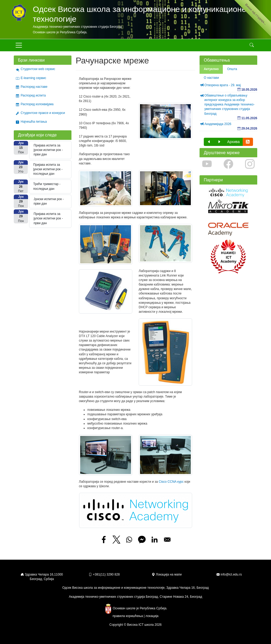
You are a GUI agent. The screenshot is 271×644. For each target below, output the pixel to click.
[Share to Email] (167, 540)
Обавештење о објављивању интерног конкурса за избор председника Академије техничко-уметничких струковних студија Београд (229, 105)
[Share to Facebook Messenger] (142, 540)
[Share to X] (116, 540)
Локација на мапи (167, 574)
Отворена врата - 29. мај (223, 85)
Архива (234, 142)
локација (152, 616)
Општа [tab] (232, 69)
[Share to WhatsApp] (129, 540)
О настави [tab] (211, 78)
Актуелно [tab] (211, 69)
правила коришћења (128, 616)
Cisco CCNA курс (171, 482)
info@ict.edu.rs (231, 574)
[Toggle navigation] (19, 45)
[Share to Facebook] (104, 540)
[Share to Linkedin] (155, 540)
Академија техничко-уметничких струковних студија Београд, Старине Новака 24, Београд (135, 597)
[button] (209, 142)
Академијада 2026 (218, 124)
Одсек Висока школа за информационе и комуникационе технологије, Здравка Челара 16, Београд (135, 588)
